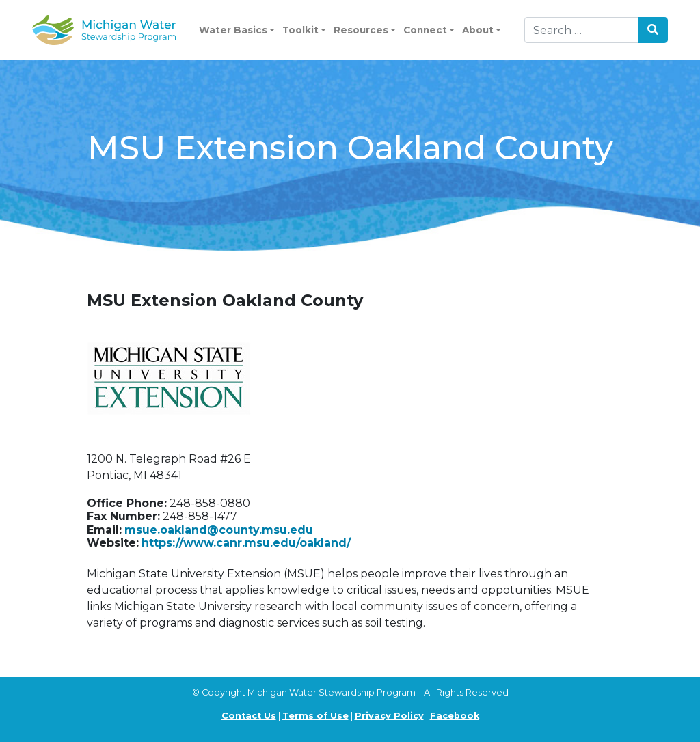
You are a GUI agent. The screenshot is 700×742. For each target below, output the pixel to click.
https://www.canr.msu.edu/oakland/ (246, 543)
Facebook (455, 716)
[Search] (581, 30)
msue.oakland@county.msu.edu (219, 530)
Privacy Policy (389, 716)
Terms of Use (315, 716)
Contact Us (249, 716)
